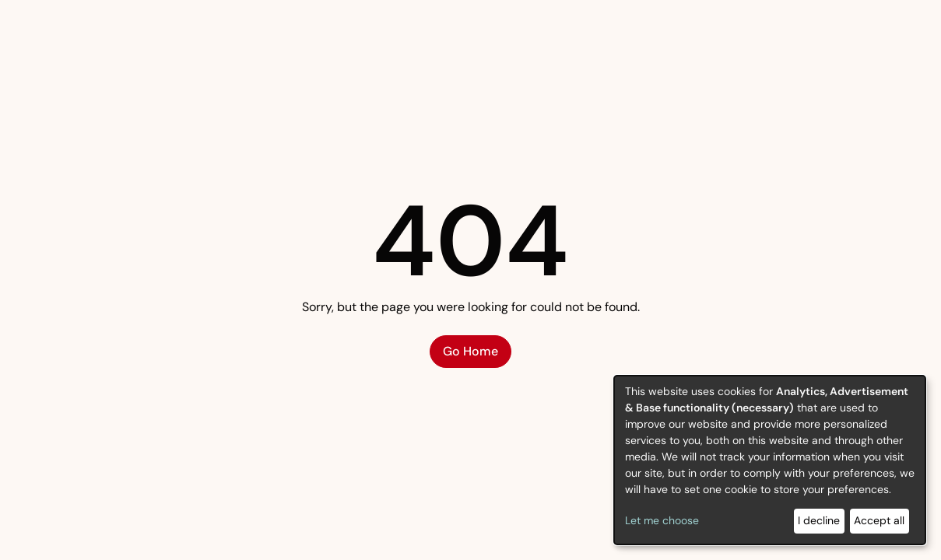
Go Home (470, 351)
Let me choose (662, 520)
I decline (819, 520)
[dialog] (770, 460)
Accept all (879, 520)
